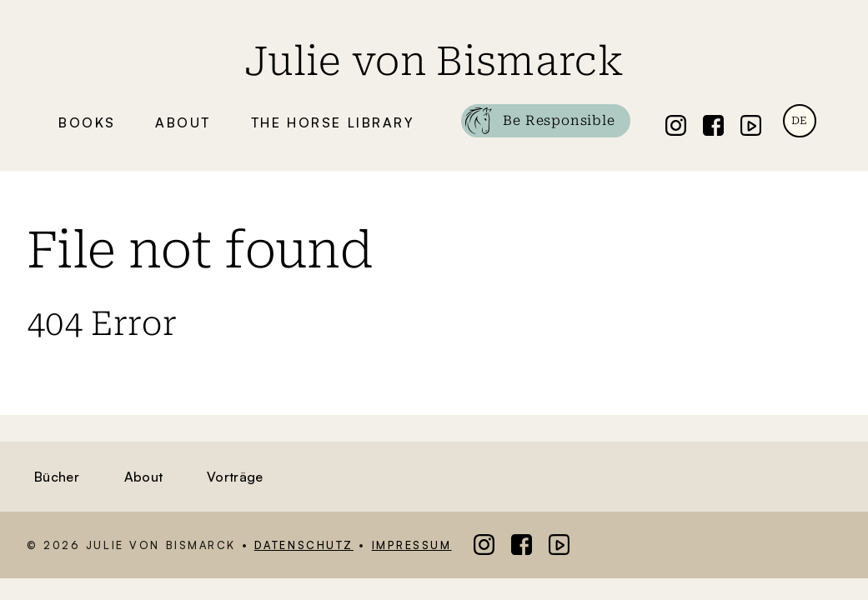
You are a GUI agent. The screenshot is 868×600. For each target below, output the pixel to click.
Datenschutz (304, 545)
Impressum (412, 545)
